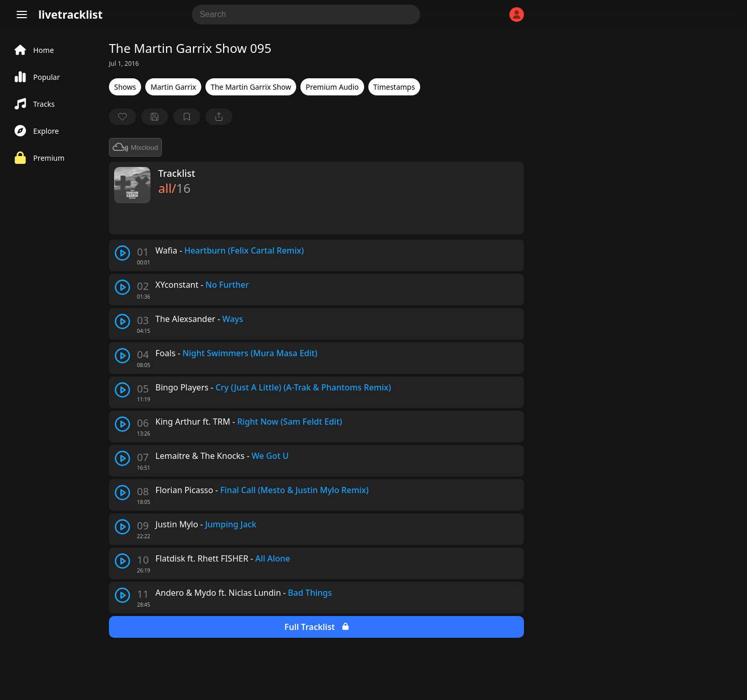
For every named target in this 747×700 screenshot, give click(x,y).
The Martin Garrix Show (251, 87)
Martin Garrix (173, 87)
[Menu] (22, 15)
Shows (125, 87)
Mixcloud (135, 147)
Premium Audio (332, 87)
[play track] (122, 253)
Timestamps (394, 87)
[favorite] (122, 117)
